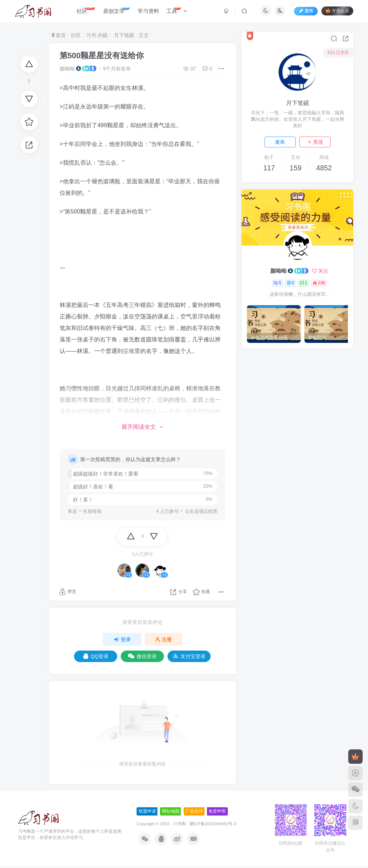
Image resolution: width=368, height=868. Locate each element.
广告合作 (194, 813)
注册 (164, 641)
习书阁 (179, 825)
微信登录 (142, 658)
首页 (59, 35)
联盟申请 (147, 813)
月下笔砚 (123, 35)
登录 (122, 641)
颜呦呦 (67, 69)
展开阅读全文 (142, 427)
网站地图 (171, 813)
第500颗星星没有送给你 (102, 56)
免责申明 (217, 813)
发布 (280, 142)
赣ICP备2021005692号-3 (213, 825)
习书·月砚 (97, 35)
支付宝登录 (189, 658)
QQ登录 (96, 658)
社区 (76, 35)
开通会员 (335, 12)
